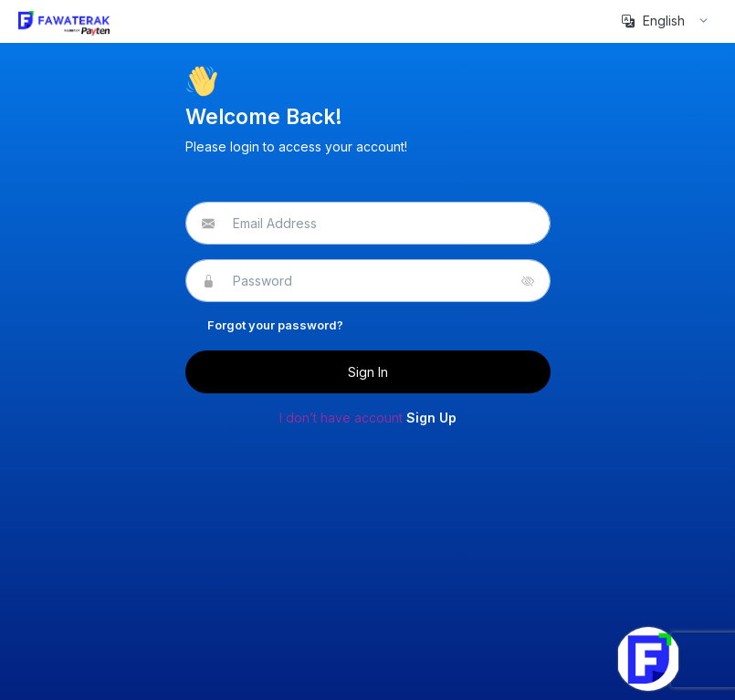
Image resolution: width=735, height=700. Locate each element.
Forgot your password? (275, 325)
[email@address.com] (367, 223)
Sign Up (431, 418)
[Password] (367, 281)
